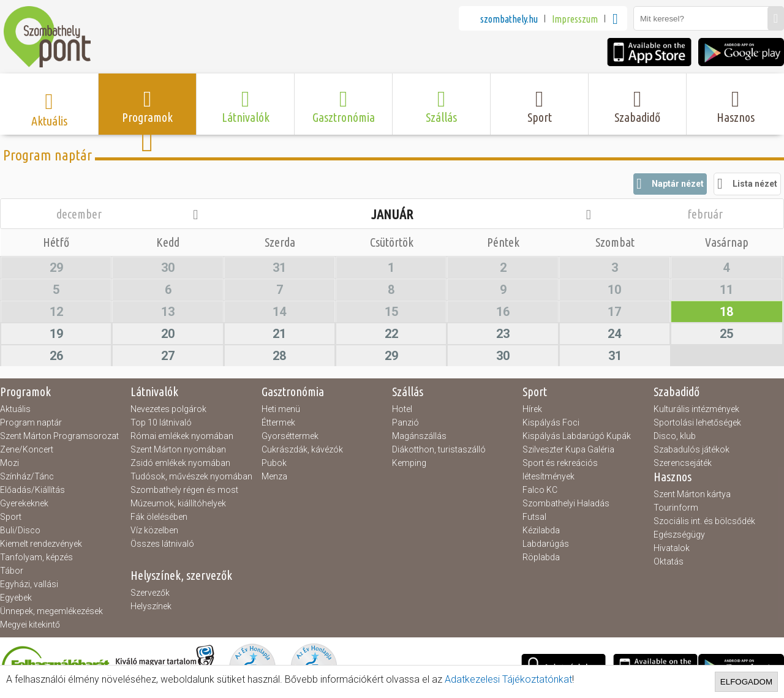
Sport (11, 517)
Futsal (534, 517)
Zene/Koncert (27, 449)
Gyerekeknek (24, 503)
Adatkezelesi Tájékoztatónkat (508, 679)
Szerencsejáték (683, 463)
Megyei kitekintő (30, 625)
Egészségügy (679, 535)
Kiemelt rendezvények (41, 544)
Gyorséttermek (290, 436)
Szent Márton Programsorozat (59, 436)
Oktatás (669, 561)
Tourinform (676, 508)
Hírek (532, 409)
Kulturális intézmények (696, 409)
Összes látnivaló (162, 544)
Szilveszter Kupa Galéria (568, 449)
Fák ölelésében (159, 517)
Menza (274, 476)
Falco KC (540, 490)
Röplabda (541, 557)
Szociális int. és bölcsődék (704, 521)
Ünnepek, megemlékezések (51, 611)
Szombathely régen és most (184, 490)
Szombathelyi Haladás (566, 503)
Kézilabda (541, 530)
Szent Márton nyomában (178, 449)
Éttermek (278, 422)
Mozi (9, 463)
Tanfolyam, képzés (36, 557)
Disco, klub (675, 436)
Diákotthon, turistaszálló (439, 449)
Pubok (274, 463)
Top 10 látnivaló (161, 422)
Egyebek (16, 598)
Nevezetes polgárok (168, 409)
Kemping (409, 463)
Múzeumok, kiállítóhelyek (178, 503)
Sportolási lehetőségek (697, 422)
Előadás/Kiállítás (32, 490)
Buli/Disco (20, 530)
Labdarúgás (546, 544)
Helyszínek (151, 606)
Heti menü (281, 409)
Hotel (402, 409)
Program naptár (31, 422)
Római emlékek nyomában (182, 436)
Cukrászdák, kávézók (302, 449)
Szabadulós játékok (692, 449)
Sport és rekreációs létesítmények (560, 470)
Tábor (12, 571)
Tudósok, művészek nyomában (191, 476)
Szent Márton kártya (692, 494)
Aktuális (15, 409)
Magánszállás (419, 436)
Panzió (405, 422)
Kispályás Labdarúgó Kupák (577, 436)
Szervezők (150, 593)
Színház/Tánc (27, 476)
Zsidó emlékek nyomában (180, 463)
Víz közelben (154, 530)
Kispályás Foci (551, 422)
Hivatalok (672, 548)
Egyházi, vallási (29, 584)
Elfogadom (746, 682)
